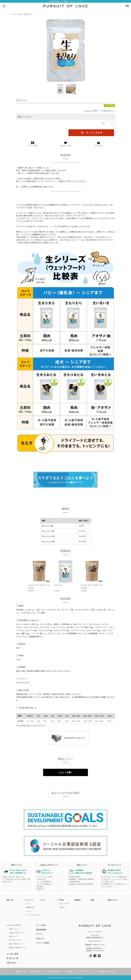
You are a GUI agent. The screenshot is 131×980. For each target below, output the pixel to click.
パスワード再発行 (43, 943)
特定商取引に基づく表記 (107, 971)
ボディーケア (64, 904)
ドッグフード (28, 900)
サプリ (43, 900)
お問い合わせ (12, 963)
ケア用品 (60, 900)
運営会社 (34, 971)
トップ (13, 14)
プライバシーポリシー (85, 971)
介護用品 (77, 900)
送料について (14, 929)
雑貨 (92, 900)
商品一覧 (10, 900)
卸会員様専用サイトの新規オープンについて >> (65, 1)
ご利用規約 (69, 971)
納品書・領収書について (18, 947)
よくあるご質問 (12, 954)
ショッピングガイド (14, 925)
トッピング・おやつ (33, 915)
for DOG (19, 14)
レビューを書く (65, 772)
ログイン (39, 934)
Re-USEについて (15, 940)
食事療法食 (30, 907)
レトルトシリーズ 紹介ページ (65, 480)
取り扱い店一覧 (12, 958)
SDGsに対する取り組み (52, 971)
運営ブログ (20, 971)
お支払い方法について (17, 933)
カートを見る (41, 925)
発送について (14, 936)
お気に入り (40, 938)
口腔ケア (63, 907)
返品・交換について (16, 944)
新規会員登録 (41, 930)
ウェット (29, 911)
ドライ (28, 904)
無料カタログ (113, 900)
